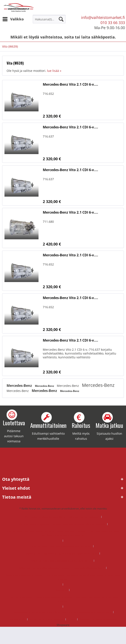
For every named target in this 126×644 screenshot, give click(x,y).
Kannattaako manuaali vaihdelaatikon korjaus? (61, 546)
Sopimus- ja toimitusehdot (47, 619)
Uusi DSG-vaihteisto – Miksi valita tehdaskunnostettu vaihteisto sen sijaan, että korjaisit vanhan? (63, 599)
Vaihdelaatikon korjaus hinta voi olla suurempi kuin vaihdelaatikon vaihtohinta (61, 612)
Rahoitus (61, 590)
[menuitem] (13, 19)
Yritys (72, 619)
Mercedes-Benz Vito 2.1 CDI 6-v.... (70, 84)
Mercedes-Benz (20, 386)
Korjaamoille (17, 619)
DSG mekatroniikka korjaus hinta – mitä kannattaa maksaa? (62, 517)
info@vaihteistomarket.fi (103, 17)
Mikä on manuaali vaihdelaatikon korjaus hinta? (62, 561)
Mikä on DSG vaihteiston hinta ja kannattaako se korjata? (61, 553)
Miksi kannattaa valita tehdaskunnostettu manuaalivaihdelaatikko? (62, 568)
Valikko (13, 19)
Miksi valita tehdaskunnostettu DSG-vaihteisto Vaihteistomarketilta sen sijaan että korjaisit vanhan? (63, 577)
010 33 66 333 (113, 23)
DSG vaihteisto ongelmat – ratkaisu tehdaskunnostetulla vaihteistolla (62, 524)
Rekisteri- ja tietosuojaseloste (98, 619)
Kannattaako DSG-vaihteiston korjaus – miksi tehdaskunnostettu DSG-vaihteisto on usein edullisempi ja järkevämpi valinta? (63, 533)
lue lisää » (54, 71)
